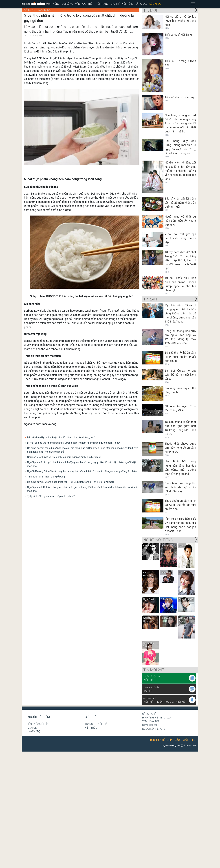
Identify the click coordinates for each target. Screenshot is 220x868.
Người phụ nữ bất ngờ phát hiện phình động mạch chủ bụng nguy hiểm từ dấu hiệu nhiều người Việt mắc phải (81, 464)
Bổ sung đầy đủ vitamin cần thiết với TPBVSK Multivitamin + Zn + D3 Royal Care (71, 482)
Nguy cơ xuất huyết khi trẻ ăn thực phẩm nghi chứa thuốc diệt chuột (64, 457)
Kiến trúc (91, 728)
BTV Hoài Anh (150, 725)
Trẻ (90, 4)
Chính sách (174, 740)
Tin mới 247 (154, 670)
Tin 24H (150, 299)
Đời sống (67, 4)
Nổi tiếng (128, 4)
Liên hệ (161, 740)
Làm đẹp (33, 728)
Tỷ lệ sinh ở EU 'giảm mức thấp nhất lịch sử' (51, 496)
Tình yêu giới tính (39, 724)
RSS (153, 740)
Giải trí (115, 4)
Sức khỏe (155, 4)
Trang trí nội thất (97, 724)
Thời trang (101, 4)
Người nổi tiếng (40, 717)
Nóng (56, 4)
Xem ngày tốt (151, 721)
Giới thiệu (189, 740)
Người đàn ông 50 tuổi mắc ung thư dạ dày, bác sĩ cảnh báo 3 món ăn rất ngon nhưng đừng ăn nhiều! (82, 471)
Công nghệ (149, 714)
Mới (48, 4)
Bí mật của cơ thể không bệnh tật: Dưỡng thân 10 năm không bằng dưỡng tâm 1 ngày (74, 443)
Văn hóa (80, 4)
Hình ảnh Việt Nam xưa (157, 718)
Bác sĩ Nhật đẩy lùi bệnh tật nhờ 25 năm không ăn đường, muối (62, 437)
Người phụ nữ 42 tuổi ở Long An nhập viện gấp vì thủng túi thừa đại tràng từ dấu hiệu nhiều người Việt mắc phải (83, 489)
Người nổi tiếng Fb (154, 729)
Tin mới (150, 11)
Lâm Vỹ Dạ (34, 731)
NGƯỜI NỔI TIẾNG (158, 540)
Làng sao (141, 4)
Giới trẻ (90, 717)
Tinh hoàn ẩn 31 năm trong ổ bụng (46, 477)
